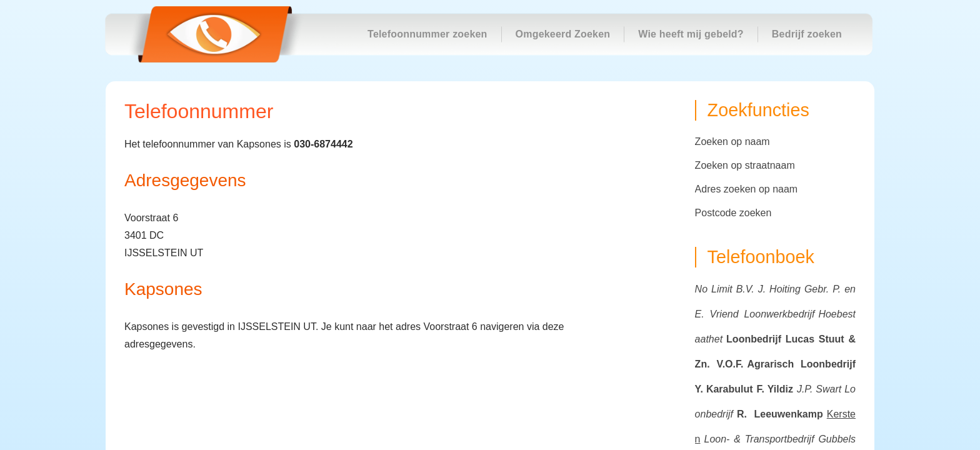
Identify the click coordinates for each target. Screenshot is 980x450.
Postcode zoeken (733, 213)
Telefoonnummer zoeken (427, 34)
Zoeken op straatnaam (745, 165)
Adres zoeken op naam (747, 189)
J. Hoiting (779, 289)
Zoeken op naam (732, 142)
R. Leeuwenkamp (780, 414)
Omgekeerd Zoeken (563, 34)
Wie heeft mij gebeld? (691, 34)
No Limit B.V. (725, 289)
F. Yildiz (775, 389)
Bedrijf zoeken (807, 34)
